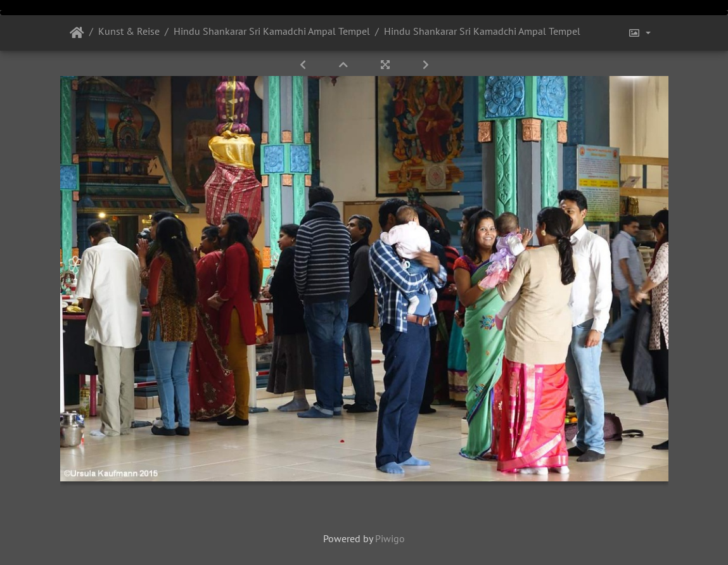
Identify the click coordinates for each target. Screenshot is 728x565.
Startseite (77, 33)
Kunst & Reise (129, 31)
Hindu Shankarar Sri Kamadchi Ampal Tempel (272, 31)
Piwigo (390, 538)
